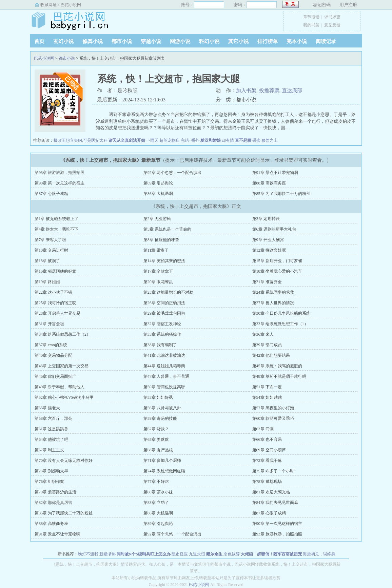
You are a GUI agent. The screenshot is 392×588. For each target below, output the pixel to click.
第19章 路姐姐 (47, 282)
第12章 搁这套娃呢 (269, 250)
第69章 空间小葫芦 (269, 450)
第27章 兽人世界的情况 (273, 303)
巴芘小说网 (71, 5)
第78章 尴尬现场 (267, 482)
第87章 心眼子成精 (51, 194)
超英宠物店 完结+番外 (179, 140)
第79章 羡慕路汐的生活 (55, 492)
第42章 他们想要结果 (271, 355)
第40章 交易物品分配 (53, 355)
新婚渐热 (107, 554)
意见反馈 (332, 25)
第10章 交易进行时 (51, 250)
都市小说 (122, 41)
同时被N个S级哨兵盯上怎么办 (144, 554)
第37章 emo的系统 (51, 345)
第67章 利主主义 (49, 450)
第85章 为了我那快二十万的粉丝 (281, 194)
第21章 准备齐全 (267, 282)
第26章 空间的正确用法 (164, 303)
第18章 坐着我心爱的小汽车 (277, 271)
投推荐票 (269, 91)
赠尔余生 (214, 554)
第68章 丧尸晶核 (158, 450)
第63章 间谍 (263, 429)
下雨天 (152, 140)
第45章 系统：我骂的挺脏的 (277, 366)
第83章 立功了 (156, 503)
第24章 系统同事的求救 (273, 292)
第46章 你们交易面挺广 (55, 376)
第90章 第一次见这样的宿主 (60, 183)
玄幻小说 (63, 41)
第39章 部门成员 (267, 345)
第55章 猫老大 (47, 408)
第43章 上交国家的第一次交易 (62, 366)
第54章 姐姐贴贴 (267, 397)
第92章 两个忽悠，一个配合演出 (172, 173)
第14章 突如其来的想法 (164, 261)
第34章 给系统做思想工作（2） (63, 334)
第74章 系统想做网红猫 (164, 471)
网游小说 (180, 41)
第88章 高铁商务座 (269, 183)
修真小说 (93, 41)
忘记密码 (322, 5)
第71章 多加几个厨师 (162, 460)
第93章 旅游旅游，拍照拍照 (60, 173)
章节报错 (311, 17)
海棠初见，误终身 (319, 554)
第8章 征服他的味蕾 (161, 240)
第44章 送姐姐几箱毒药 (164, 366)
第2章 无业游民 (157, 219)
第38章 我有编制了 (160, 345)
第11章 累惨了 (156, 250)
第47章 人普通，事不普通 (166, 376)
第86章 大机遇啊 (158, 194)
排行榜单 (268, 41)
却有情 (228, 140)
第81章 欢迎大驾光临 (271, 492)
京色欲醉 (232, 554)
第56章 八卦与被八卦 (162, 408)
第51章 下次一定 (267, 387)
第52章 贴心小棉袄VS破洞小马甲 (64, 397)
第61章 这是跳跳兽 (51, 429)
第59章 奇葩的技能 (160, 418)
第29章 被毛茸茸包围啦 (164, 313)
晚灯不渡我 (88, 554)
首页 (39, 41)
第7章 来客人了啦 (50, 240)
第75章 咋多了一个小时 (273, 471)
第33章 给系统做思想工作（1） (280, 324)
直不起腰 (243, 140)
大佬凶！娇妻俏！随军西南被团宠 (271, 554)
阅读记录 (326, 41)
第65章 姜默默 (156, 439)
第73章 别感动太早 (51, 471)
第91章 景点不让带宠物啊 (275, 173)
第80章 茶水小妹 (158, 492)
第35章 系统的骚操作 (162, 334)
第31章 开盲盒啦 (49, 324)
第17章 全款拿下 (158, 271)
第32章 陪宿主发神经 (162, 324)
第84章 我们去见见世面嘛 (275, 503)
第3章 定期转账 (266, 219)
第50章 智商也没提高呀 (164, 387)
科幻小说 (209, 41)
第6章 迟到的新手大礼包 (274, 229)
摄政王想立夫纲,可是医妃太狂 (81, 140)
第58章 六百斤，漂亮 (53, 418)
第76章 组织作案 (49, 482)
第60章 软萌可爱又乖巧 (273, 418)
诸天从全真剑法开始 (127, 140)
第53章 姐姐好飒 (158, 397)
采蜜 (256, 140)
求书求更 (332, 17)
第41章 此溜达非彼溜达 (164, 355)
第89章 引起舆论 (158, 183)
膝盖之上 (270, 140)
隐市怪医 (180, 554)
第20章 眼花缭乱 (158, 282)
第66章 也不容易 (267, 439)
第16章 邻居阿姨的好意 (55, 271)
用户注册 (348, 5)
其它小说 (238, 41)
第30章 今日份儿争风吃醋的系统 (281, 313)
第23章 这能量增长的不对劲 (168, 292)
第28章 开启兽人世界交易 (57, 313)
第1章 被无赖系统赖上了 (56, 219)
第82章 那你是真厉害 (53, 503)
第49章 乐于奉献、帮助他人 (60, 387)
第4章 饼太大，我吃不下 (56, 229)
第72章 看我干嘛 (267, 460)
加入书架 (246, 91)
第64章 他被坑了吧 (51, 439)
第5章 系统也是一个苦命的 (167, 229)
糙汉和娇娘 (211, 140)
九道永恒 (197, 554)
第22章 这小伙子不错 (53, 292)
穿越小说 (151, 41)
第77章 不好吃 (156, 482)
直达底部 (292, 91)
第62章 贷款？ (156, 429)
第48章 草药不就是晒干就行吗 (279, 376)
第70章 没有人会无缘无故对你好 (64, 460)
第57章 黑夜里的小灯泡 (273, 408)
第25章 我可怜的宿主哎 (55, 303)
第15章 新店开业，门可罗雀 (277, 261)
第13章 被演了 (47, 261)
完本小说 (297, 41)
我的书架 (311, 25)
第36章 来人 (263, 334)
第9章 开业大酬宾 (268, 240)
